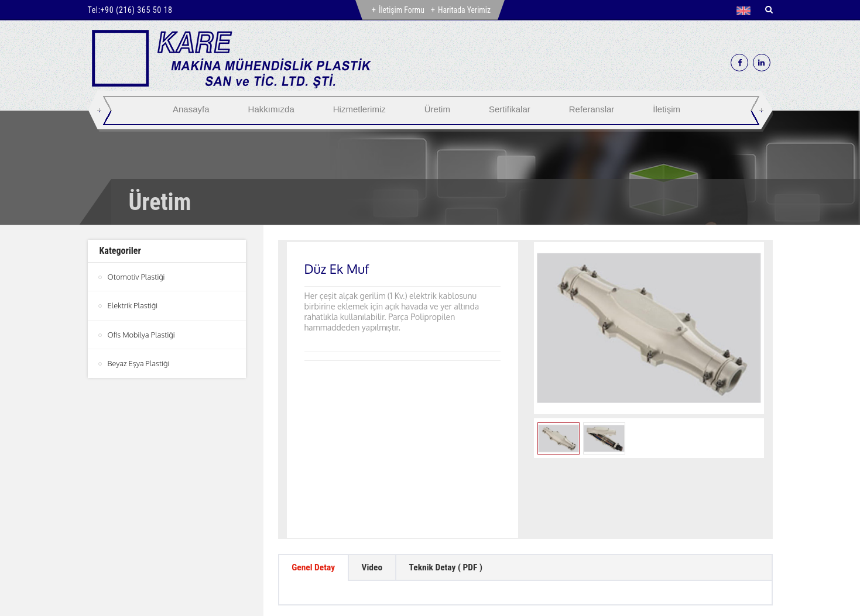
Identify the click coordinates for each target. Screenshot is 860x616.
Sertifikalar (510, 109)
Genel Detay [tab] (315, 495)
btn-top (431, 564)
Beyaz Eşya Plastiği (139, 363)
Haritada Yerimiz (465, 10)
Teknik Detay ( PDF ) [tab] (453, 495)
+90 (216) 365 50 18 (137, 10)
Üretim (437, 109)
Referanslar (592, 109)
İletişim (667, 109)
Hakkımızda (271, 109)
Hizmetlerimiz (359, 109)
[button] (746, 11)
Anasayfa (191, 109)
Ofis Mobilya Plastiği (142, 334)
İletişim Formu (401, 10)
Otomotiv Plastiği (137, 277)
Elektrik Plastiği (133, 305)
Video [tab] (376, 495)
